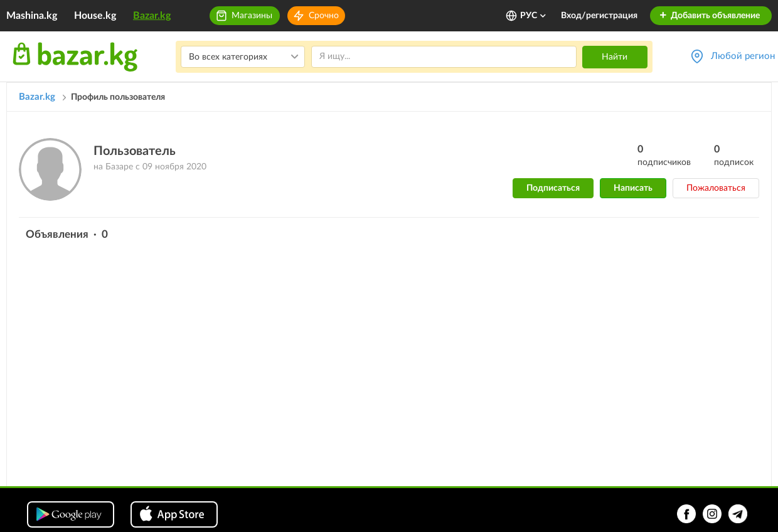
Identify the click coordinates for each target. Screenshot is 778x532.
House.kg (95, 16)
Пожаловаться (716, 188)
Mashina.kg (32, 16)
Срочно (324, 16)
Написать (633, 188)
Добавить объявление (709, 16)
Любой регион (743, 56)
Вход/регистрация (599, 16)
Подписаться (553, 188)
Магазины (252, 16)
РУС (534, 16)
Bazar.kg (152, 16)
